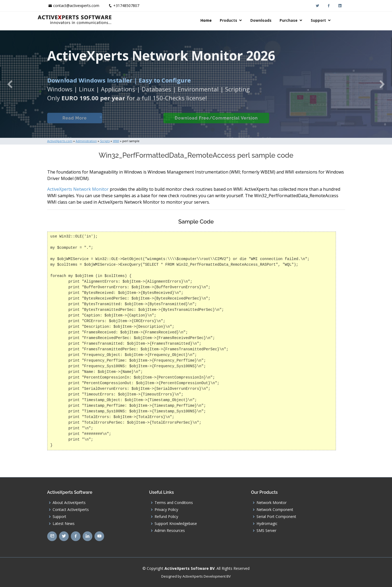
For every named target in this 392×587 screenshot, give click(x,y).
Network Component (275, 510)
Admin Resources (170, 531)
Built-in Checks (131, 123)
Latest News (64, 524)
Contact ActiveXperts (71, 510)
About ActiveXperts (69, 503)
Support (328, 20)
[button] (10, 84)
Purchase (298, 20)
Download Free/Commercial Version (216, 123)
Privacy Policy (166, 510)
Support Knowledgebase (176, 524)
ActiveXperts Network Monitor (78, 189)
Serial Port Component (276, 517)
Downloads (271, 20)
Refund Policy (166, 517)
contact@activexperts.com (76, 6)
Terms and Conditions (174, 503)
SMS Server (266, 531)
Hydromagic (267, 524)
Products (238, 20)
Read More (74, 123)
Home (216, 20)
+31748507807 (126, 6)
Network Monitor (272, 503)
